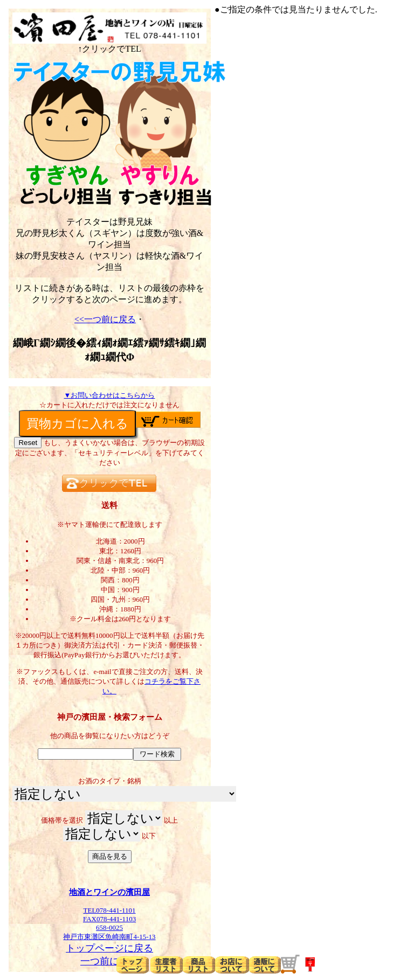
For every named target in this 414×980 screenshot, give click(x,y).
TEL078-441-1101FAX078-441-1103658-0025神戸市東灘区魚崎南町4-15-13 (109, 920)
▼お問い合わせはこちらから (110, 395)
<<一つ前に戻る (105, 319)
